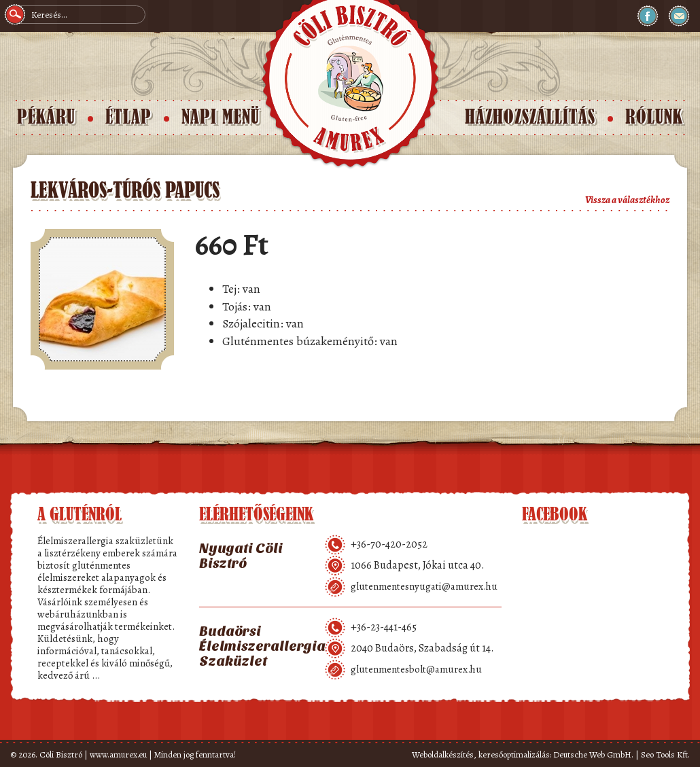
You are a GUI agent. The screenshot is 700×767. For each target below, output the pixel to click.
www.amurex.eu (118, 754)
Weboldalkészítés (443, 754)
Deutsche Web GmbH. (593, 754)
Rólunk (654, 117)
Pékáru (46, 117)
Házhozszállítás (530, 117)
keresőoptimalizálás (514, 754)
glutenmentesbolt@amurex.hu (416, 669)
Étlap (128, 117)
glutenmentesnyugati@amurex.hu (424, 586)
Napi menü (221, 117)
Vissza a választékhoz (627, 200)
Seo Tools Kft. (665, 754)
